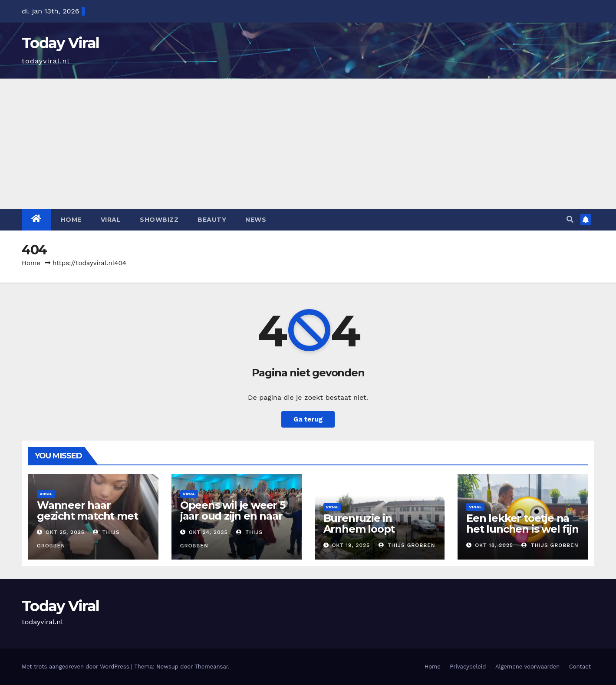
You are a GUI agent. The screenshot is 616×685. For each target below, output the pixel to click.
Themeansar (211, 667)
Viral (111, 220)
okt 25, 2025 (65, 532)
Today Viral (60, 43)
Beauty (212, 220)
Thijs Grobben (407, 545)
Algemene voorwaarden (527, 667)
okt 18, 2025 (494, 545)
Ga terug (308, 419)
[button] (570, 219)
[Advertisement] (308, 144)
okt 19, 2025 (351, 545)
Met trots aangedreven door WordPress (76, 667)
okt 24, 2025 (208, 532)
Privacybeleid (468, 667)
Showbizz (159, 220)
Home (71, 220)
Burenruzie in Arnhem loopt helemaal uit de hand (378, 529)
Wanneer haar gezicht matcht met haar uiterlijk (87, 516)
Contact (580, 667)
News (256, 220)
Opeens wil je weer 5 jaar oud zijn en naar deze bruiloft (233, 516)
